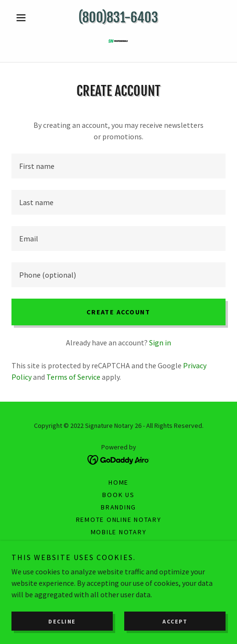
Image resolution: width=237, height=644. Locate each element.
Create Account (118, 312)
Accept (175, 621)
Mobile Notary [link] (119, 532)
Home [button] (118, 482)
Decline (62, 621)
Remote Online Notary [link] (119, 519)
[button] (27, 18)
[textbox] (118, 166)
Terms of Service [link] (73, 377)
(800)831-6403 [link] (118, 17)
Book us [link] (118, 495)
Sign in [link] (160, 343)
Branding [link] (118, 507)
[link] (118, 43)
